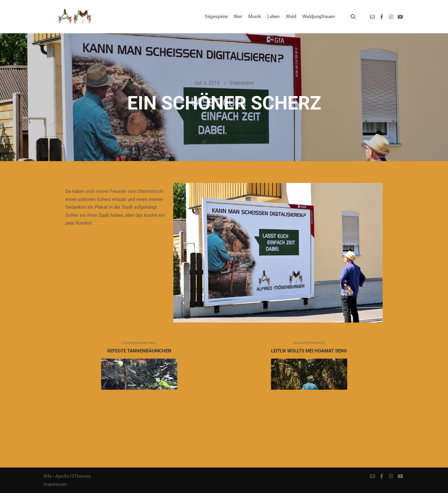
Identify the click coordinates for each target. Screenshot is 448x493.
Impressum (55, 484)
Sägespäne (242, 83)
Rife (48, 476)
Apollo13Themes (73, 476)
